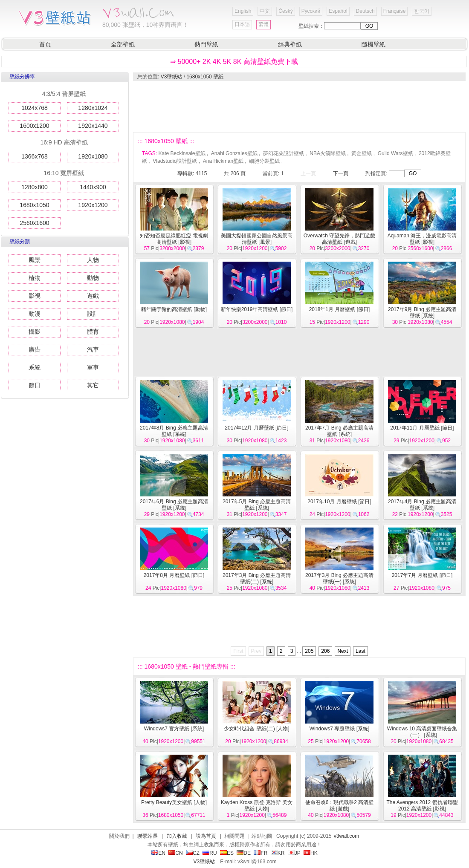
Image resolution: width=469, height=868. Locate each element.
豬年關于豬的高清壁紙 (167, 309)
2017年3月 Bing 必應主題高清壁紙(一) (339, 578)
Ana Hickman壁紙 (223, 161)
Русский (311, 11)
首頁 (45, 44)
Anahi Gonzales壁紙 (234, 153)
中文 (265, 11)
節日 (35, 385)
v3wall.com (346, 836)
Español (338, 11)
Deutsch (365, 11)
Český (285, 11)
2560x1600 (34, 223)
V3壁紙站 (172, 77)
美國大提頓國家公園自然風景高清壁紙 (257, 239)
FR (261, 853)
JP (294, 853)
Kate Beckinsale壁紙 (182, 153)
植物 (35, 278)
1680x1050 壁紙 (205, 77)
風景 (35, 260)
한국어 (422, 11)
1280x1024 (93, 108)
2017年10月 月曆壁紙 (332, 502)
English (243, 11)
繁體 (263, 24)
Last (360, 651)
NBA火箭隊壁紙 (328, 153)
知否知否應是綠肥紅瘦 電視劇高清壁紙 (174, 239)
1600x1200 (34, 126)
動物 (93, 278)
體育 (93, 332)
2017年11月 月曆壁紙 (415, 428)
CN (175, 853)
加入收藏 (177, 836)
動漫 (35, 314)
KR (278, 853)
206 (325, 651)
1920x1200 (93, 205)
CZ (193, 853)
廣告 (35, 349)
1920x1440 (93, 126)
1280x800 (35, 187)
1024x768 (35, 108)
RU (210, 853)
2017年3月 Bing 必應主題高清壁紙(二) (257, 578)
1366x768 (35, 156)
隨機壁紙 (373, 44)
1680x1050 (34, 205)
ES (227, 853)
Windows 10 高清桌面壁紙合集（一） (422, 732)
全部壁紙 (123, 44)
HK (311, 853)
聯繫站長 (148, 836)
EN (158, 853)
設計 (93, 314)
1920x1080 (93, 156)
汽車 (93, 349)
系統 (35, 367)
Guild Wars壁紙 (395, 153)
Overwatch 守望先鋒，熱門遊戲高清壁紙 (340, 239)
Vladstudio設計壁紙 (175, 161)
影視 (35, 296)
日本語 (242, 24)
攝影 (35, 332)
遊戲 (93, 296)
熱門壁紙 (206, 44)
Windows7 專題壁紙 (332, 729)
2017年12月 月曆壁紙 (249, 428)
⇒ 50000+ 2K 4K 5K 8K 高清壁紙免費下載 (234, 62)
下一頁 (341, 173)
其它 (93, 385)
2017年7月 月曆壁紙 (415, 575)
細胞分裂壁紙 (264, 161)
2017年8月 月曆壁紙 (167, 575)
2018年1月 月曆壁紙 (332, 309)
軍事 (93, 367)
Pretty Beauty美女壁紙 (167, 802)
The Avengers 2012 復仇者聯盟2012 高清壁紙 (422, 806)
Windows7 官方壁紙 (167, 729)
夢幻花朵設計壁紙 (284, 153)
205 (309, 651)
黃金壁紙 (362, 153)
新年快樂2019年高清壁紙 (250, 309)
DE (244, 853)
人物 (93, 260)
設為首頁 (206, 836)
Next (343, 651)
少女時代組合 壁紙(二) (249, 729)
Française (395, 11)
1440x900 (93, 187)
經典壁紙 (290, 44)
